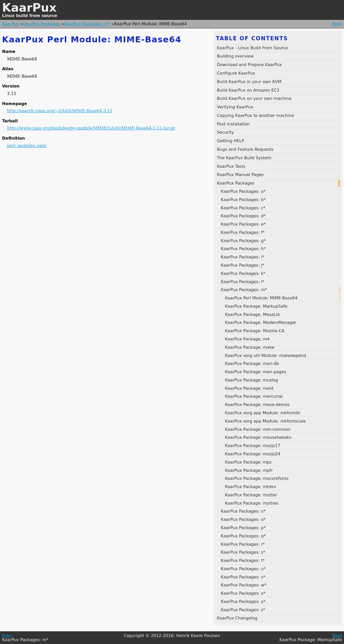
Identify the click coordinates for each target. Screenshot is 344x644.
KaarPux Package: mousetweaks (258, 437)
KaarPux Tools (231, 166)
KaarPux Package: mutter (251, 495)
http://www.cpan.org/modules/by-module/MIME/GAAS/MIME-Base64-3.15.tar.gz (91, 128)
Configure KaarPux (236, 73)
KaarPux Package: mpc (248, 462)
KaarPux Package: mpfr (249, 470)
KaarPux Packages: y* (243, 602)
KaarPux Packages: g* (243, 241)
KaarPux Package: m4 (247, 339)
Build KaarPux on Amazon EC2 (248, 90)
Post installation (233, 124)
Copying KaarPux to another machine (255, 116)
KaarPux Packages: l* (243, 282)
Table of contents (252, 38)
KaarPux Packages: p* (243, 528)
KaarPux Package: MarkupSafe (256, 306)
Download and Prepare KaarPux (249, 65)
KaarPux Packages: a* (243, 191)
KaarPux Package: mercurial (254, 396)
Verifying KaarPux (235, 107)
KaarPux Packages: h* (243, 249)
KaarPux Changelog (237, 618)
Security (225, 132)
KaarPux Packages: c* (243, 208)
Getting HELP (230, 141)
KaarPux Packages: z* (243, 610)
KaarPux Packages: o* (243, 519)
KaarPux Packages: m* (87, 24)
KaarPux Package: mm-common (258, 429)
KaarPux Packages (41, 24)
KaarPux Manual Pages (240, 175)
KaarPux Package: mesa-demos (257, 405)
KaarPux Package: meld (249, 388)
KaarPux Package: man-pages (256, 372)
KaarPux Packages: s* (243, 552)
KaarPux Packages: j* (243, 265)
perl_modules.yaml (27, 146)
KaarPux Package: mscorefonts (257, 478)
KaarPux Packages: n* (243, 511)
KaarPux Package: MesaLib (252, 315)
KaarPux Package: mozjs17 (253, 446)
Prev (7, 636)
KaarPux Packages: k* (243, 273)
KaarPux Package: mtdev (251, 487)
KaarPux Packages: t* (243, 560)
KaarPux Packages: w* (244, 585)
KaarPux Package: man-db (252, 364)
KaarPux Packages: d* (243, 216)
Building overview (235, 56)
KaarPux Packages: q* (243, 536)
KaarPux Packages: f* (243, 232)
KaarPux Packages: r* (243, 544)
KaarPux (29, 8)
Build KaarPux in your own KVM (249, 82)
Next (337, 24)
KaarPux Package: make (250, 347)
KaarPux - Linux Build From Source (252, 48)
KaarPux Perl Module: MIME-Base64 (261, 298)
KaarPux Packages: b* (243, 200)
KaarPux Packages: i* (243, 257)
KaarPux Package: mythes (252, 503)
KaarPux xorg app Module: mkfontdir (263, 413)
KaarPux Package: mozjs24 (253, 454)
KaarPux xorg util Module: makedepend (265, 356)
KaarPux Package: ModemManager (261, 323)
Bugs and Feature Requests (245, 149)
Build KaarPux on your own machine (254, 98)
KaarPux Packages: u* (243, 569)
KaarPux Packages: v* (243, 577)
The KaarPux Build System (244, 158)
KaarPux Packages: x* (243, 593)
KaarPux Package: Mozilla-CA (255, 331)
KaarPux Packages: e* (243, 224)
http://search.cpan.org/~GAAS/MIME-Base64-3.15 (60, 111)
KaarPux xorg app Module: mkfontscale (265, 421)
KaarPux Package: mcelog (252, 380)
